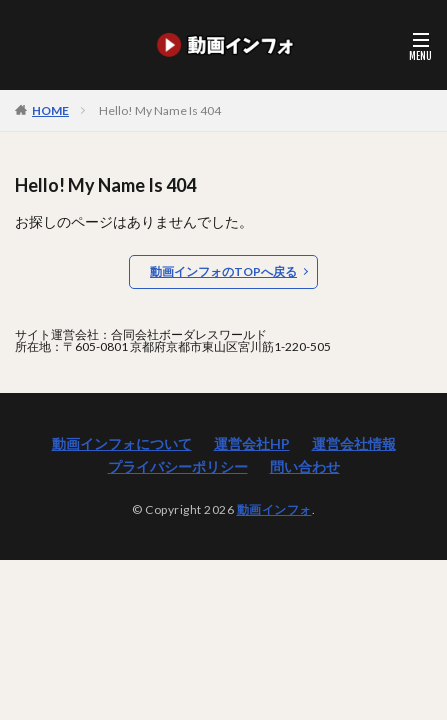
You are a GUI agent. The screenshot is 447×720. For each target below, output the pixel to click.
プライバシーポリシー (178, 466)
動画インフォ (274, 509)
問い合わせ (305, 466)
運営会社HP (252, 443)
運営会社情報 (354, 443)
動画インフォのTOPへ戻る (223, 271)
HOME (50, 110)
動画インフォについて (122, 443)
